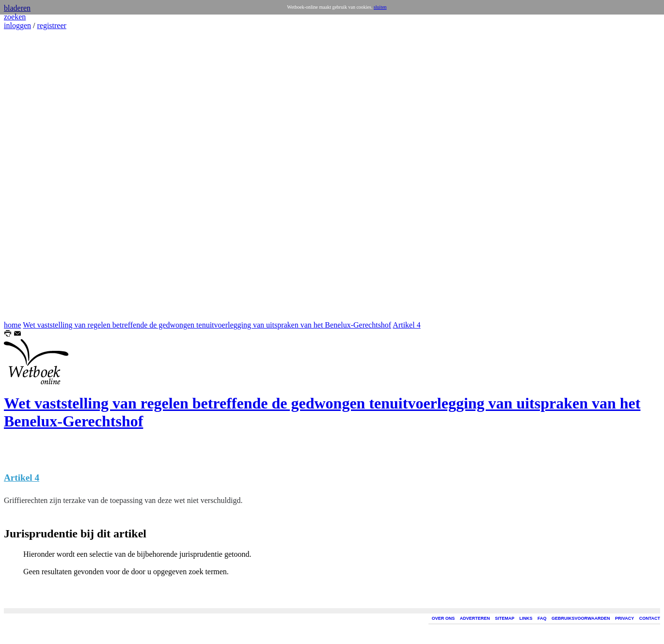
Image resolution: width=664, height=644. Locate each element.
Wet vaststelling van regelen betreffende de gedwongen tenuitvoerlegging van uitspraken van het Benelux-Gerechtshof (207, 325)
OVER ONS (443, 618)
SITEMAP (505, 618)
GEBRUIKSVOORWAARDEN (581, 618)
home (13, 325)
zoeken (15, 17)
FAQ (542, 618)
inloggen (17, 25)
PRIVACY (624, 618)
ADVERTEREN (475, 618)
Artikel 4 (406, 325)
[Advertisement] (33, 175)
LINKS (526, 618)
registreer (51, 25)
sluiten (380, 7)
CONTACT (650, 618)
